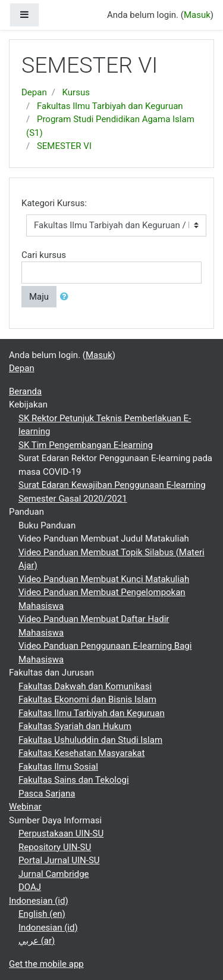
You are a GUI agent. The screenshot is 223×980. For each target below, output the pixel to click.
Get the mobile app (46, 964)
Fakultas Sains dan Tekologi (74, 780)
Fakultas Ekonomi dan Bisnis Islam (87, 699)
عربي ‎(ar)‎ (37, 941)
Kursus (76, 92)
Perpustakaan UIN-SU (61, 833)
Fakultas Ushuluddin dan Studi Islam (90, 740)
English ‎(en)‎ (42, 914)
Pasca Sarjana (47, 794)
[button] (67, 297)
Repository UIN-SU (55, 847)
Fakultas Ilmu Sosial (58, 767)
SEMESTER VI (64, 146)
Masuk (197, 15)
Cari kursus (44, 255)
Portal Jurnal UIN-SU (59, 860)
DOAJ (30, 887)
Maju (39, 297)
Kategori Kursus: (54, 203)
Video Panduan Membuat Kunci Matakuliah (104, 579)
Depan (34, 92)
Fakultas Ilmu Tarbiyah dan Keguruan (110, 106)
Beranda (25, 391)
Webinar (25, 807)
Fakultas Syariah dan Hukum (75, 726)
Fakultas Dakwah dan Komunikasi (85, 686)
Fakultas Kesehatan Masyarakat (81, 753)
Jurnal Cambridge (54, 874)
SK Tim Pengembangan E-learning (86, 445)
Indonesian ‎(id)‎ (39, 901)
